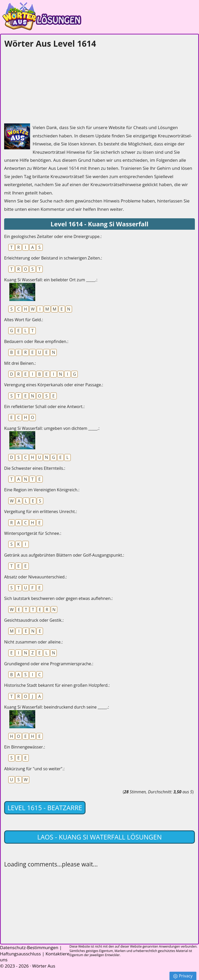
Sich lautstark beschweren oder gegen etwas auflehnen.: (58, 598)
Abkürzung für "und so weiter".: (34, 769)
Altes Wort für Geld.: (24, 320)
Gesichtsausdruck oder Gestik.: (34, 620)
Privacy (183, 976)
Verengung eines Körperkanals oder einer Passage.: (54, 385)
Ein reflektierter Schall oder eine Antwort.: (44, 407)
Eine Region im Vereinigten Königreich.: (42, 490)
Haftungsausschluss (20, 954)
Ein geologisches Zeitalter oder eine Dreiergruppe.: (53, 236)
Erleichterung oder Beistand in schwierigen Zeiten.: (53, 258)
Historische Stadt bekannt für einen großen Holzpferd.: (57, 685)
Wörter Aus (44, 966)
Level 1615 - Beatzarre (45, 808)
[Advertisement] (43, 85)
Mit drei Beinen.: (20, 363)
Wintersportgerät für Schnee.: (33, 533)
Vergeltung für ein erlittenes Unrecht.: (41, 512)
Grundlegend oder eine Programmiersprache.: (49, 664)
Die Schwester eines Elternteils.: (35, 468)
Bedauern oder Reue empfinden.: (36, 341)
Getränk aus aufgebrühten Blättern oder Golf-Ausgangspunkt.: (64, 555)
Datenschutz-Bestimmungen (29, 947)
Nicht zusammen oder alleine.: (33, 642)
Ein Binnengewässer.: (25, 747)
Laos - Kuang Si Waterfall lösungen (100, 837)
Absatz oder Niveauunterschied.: (35, 577)
